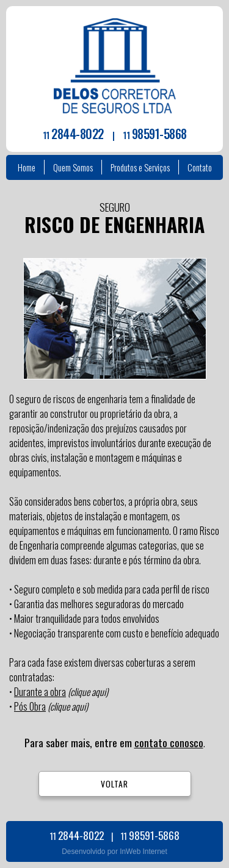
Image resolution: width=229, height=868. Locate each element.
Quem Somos (73, 167)
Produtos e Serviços (140, 167)
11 (73, 135)
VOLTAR (114, 784)
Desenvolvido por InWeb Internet (114, 852)
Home (27, 167)
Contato (200, 167)
